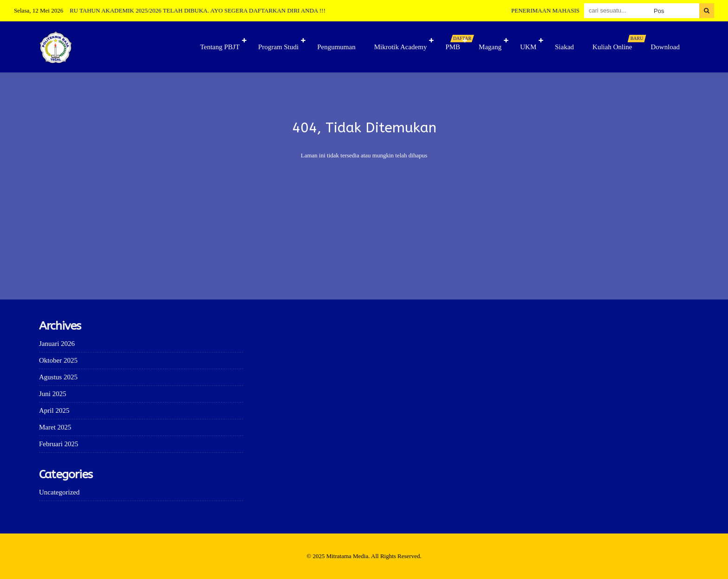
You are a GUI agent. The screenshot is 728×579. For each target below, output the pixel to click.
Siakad (564, 47)
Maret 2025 (55, 427)
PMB (457, 43)
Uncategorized (59, 492)
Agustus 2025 (58, 377)
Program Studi (278, 47)
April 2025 (54, 410)
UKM (528, 47)
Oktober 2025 (58, 360)
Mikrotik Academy (401, 47)
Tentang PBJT (220, 47)
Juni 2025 (53, 394)
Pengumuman (336, 47)
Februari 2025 (59, 444)
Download (666, 47)
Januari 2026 (57, 344)
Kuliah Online (617, 43)
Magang (490, 47)
